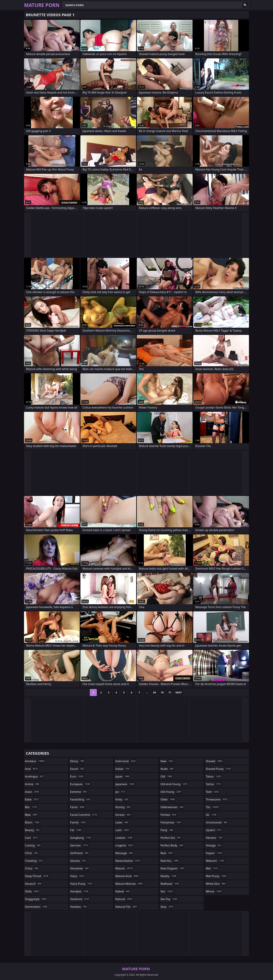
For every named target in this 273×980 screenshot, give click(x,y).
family (78, 822)
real (167, 853)
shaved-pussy (218, 769)
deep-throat (37, 876)
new (167, 761)
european (80, 784)
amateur (35, 761)
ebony (77, 761)
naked (123, 891)
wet (212, 868)
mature (124, 868)
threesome (217, 799)
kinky (122, 799)
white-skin (216, 884)
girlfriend (80, 853)
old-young (171, 792)
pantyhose (171, 822)
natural (124, 899)
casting (33, 845)
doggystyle (36, 899)
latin (122, 830)
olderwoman (172, 807)
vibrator (214, 838)
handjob (80, 891)
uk (211, 815)
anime (32, 784)
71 (170, 692)
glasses (78, 861)
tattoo (214, 784)
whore (214, 891)
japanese (125, 784)
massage (124, 853)
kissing (123, 807)
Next (179, 692)
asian (32, 792)
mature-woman (129, 884)
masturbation (128, 861)
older (168, 799)
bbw (32, 815)
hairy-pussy (82, 884)
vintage (214, 845)
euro (77, 776)
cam (32, 838)
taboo (213, 776)
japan (123, 776)
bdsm (33, 822)
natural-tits (127, 907)
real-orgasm (173, 868)
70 (162, 692)
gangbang (81, 838)
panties (169, 815)
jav (120, 792)
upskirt (214, 830)
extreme (79, 792)
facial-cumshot (84, 815)
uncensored (217, 822)
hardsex (79, 907)
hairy (77, 876)
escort (77, 769)
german (79, 845)
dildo (32, 891)
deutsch (34, 884)
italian (123, 769)
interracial (126, 761)
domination (36, 907)
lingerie (124, 845)
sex (167, 891)
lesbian (124, 838)
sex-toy (169, 899)
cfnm (32, 853)
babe (32, 799)
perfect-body (172, 845)
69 (155, 692)
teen (213, 792)
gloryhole (80, 868)
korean (123, 815)
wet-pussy (216, 876)
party (167, 830)
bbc (31, 807)
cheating (34, 861)
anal (32, 769)
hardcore (80, 899)
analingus (35, 776)
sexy (167, 907)
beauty (33, 830)
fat (76, 830)
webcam (215, 861)
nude (167, 769)
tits (212, 807)
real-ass (170, 861)
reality (169, 876)
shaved (214, 761)
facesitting (81, 799)
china (32, 868)
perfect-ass (171, 838)
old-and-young (174, 784)
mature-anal (127, 876)
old (167, 776)
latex (122, 822)
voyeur (214, 853)
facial (78, 807)
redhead (170, 884)
